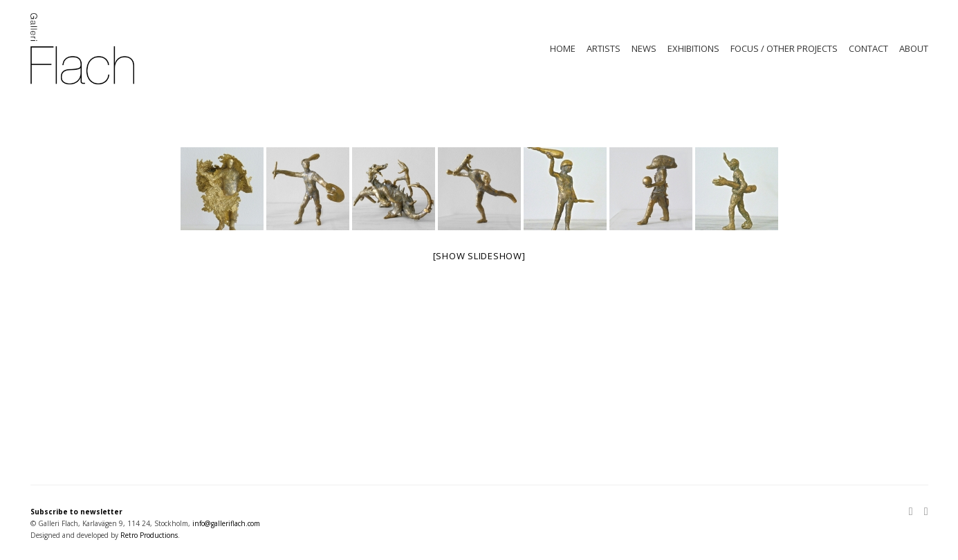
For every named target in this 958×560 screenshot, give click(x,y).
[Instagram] (914, 512)
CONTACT (868, 48)
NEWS (644, 48)
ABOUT (914, 48)
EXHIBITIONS (693, 48)
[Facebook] (923, 512)
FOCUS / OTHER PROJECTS (784, 48)
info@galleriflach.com (226, 523)
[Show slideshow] (479, 256)
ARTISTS (604, 48)
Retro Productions (149, 535)
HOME (563, 48)
